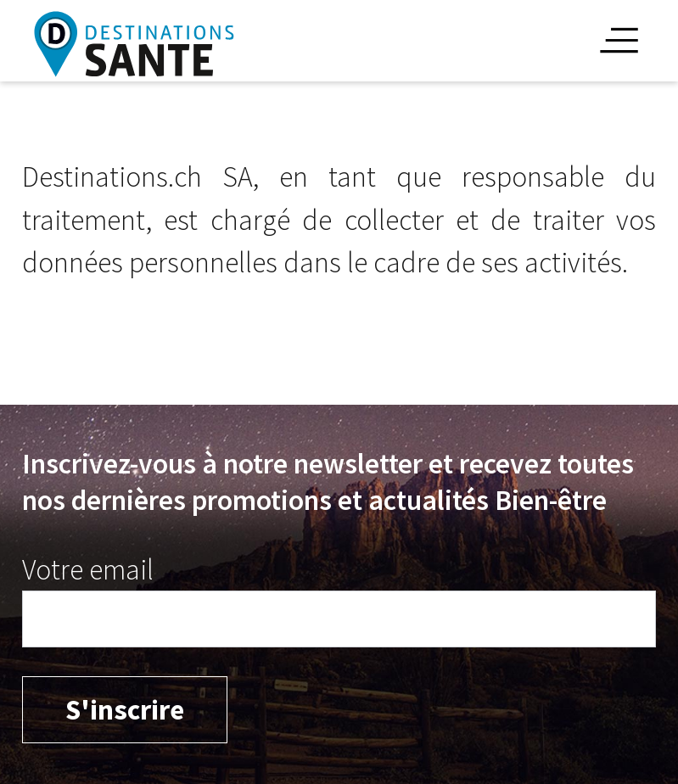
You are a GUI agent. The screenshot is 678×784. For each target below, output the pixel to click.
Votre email (88, 569)
